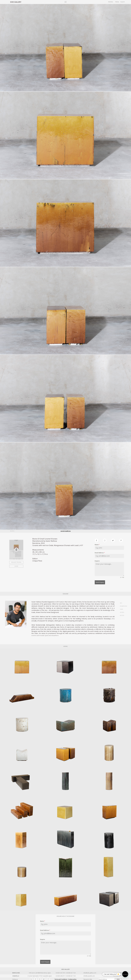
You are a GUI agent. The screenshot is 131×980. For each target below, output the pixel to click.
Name (97, 545)
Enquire (97, 561)
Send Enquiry (100, 582)
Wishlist (111, 2)
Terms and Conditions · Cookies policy (65, 978)
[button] (125, 974)
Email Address (100, 553)
